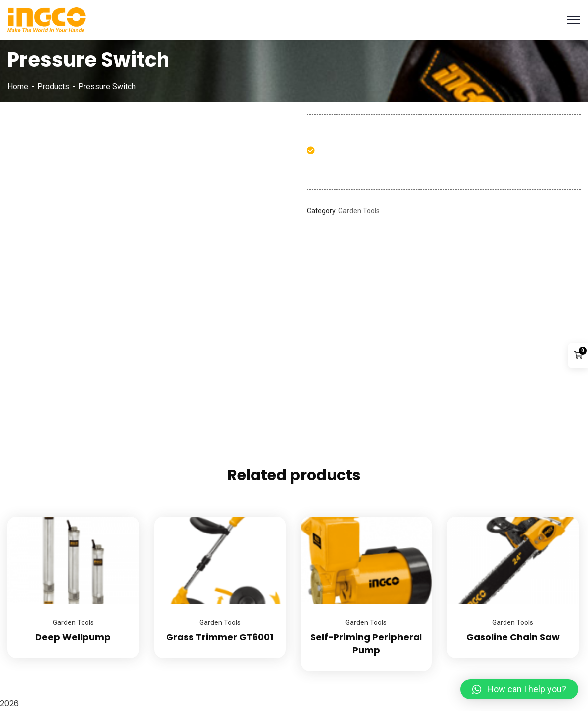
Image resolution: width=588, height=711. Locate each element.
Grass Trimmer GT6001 (220, 637)
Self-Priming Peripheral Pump (366, 644)
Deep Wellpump (73, 637)
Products (53, 86)
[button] (519, 689)
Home (18, 86)
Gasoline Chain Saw (513, 637)
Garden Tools (359, 211)
